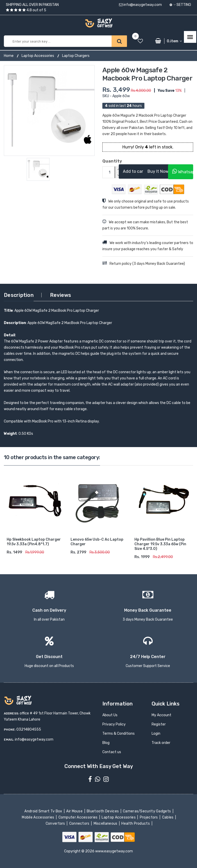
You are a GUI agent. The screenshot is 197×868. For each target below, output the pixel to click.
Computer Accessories (78, 817)
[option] (49, 110)
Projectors (149, 817)
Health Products (136, 824)
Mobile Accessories (38, 817)
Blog (106, 743)
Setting (180, 5)
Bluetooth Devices (103, 811)
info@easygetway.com (140, 5)
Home (9, 56)
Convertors (56, 824)
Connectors (80, 824)
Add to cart (134, 171)
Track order (161, 743)
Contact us (112, 752)
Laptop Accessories (38, 56)
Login (156, 734)
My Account (161, 715)
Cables (168, 817)
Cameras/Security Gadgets (147, 811)
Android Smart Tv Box (44, 811)
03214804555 (29, 729)
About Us (110, 715)
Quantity (107, 161)
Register (159, 724)
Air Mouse (75, 811)
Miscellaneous (106, 824)
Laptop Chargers (76, 56)
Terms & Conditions (119, 734)
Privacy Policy (114, 724)
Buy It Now (158, 171)
